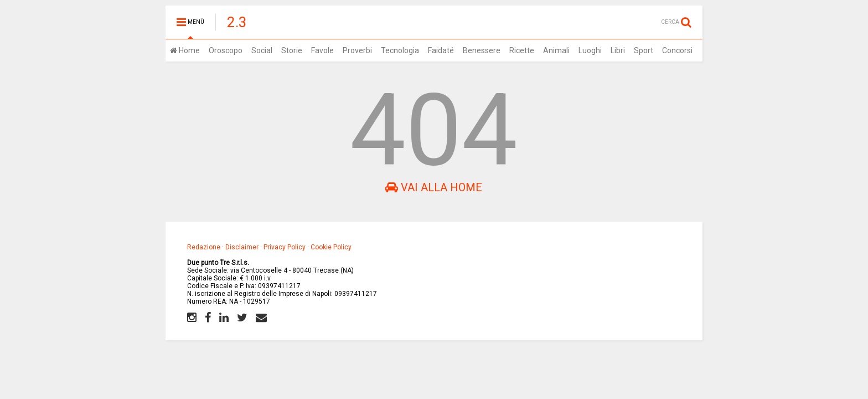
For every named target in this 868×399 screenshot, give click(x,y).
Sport (644, 50)
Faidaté (441, 50)
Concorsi (677, 50)
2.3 (237, 22)
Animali (556, 50)
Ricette (522, 50)
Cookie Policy (331, 247)
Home (185, 50)
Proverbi (357, 50)
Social (262, 50)
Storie (292, 50)
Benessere (482, 50)
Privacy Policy (285, 247)
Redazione (204, 247)
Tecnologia (400, 50)
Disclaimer (242, 247)
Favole (322, 50)
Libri (618, 50)
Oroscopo (226, 50)
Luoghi (590, 50)
